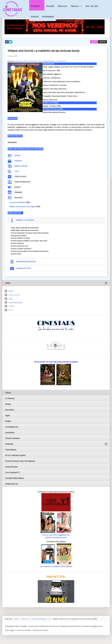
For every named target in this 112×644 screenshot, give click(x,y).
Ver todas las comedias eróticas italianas (56, 566)
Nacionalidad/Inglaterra (48, 61)
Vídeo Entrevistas (15, 302)
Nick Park (62, 61)
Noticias (35, 17)
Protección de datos (23, 630)
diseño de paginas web (93, 626)
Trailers (50, 6)
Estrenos (35, 6)
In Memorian (48, 17)
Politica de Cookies (41, 630)
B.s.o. (11, 310)
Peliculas (62, 6)
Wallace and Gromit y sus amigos (22, 206)
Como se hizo (14, 295)
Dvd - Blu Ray (92, 6)
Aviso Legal (9, 630)
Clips (10, 299)
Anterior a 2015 (22, 61)
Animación (33, 61)
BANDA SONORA (21, 166)
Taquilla (75, 6)
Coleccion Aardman (17, 202)
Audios (11, 291)
